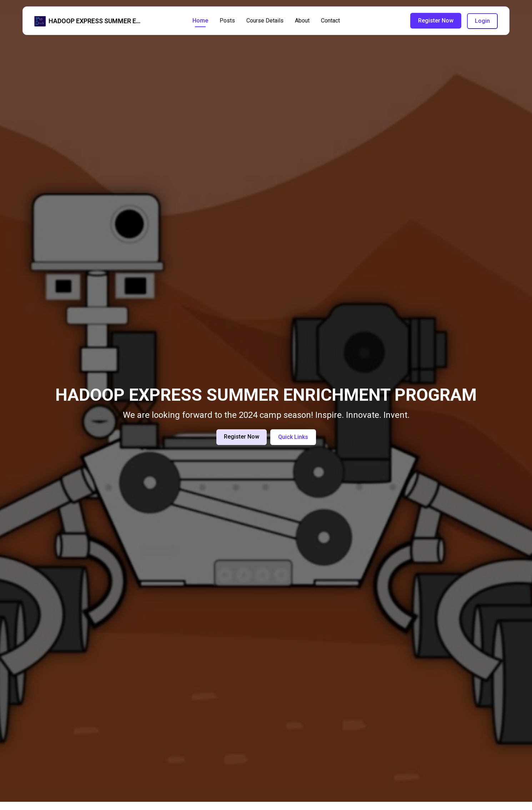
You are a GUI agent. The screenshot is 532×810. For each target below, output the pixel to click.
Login (482, 21)
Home (200, 21)
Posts (227, 21)
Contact (330, 21)
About (302, 21)
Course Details (265, 21)
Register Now (436, 21)
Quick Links (293, 437)
